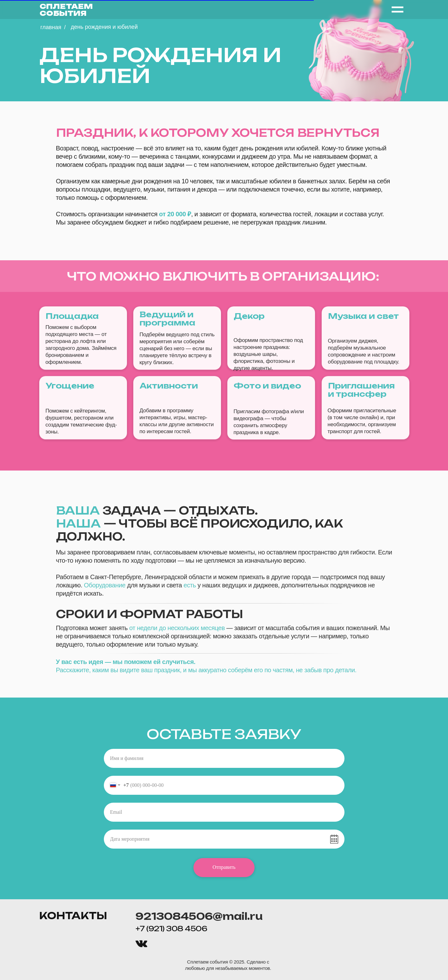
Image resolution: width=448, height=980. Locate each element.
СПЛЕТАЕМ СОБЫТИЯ (66, 10)
